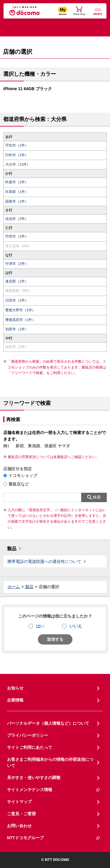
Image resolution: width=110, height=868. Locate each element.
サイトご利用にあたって (30, 747)
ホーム (14, 587)
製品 (12, 549)
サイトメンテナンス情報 (54, 790)
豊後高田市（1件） (20, 320)
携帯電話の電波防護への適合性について (44, 561)
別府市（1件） (17, 329)
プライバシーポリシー (28, 735)
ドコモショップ (23, 475)
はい (40, 626)
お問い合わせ (19, 826)
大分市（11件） (18, 164)
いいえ (76, 626)
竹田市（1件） (17, 236)
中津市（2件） (17, 264)
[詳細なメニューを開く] (98, 11)
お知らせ (15, 688)
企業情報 (15, 700)
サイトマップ (19, 802)
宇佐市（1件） (17, 145)
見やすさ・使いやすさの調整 (34, 778)
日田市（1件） (17, 300)
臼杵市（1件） (17, 155)
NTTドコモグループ (54, 838)
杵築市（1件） (17, 182)
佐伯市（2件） (17, 219)
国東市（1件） (17, 201)
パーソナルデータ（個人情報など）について (48, 723)
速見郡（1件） (17, 281)
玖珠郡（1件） (17, 192)
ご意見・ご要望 (21, 814)
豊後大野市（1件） (20, 310)
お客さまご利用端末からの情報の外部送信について (50, 762)
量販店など (19, 484)
